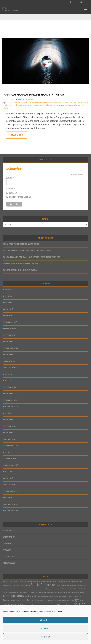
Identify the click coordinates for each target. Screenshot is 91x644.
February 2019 (10, 459)
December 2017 (10, 485)
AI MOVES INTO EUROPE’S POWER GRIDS (21, 244)
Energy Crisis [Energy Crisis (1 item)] (82, 585)
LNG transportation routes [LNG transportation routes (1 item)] (35, 592)
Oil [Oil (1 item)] (80, 596)
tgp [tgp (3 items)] (57, 604)
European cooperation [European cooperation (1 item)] (22, 589)
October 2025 (10, 335)
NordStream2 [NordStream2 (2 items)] (29, 596)
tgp (59, 105)
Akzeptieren (45, 620)
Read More (17, 135)
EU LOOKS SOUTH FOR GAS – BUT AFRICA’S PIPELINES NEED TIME (31, 257)
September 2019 (11, 446)
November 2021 (11, 407)
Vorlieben (45, 637)
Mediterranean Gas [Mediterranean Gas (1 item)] (50, 592)
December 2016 (10, 504)
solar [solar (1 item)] (81, 601)
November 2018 (11, 465)
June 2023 (8, 381)
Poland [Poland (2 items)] (7, 600)
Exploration (9, 537)
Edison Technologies (61, 102)
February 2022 (10, 400)
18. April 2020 (8, 99)
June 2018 (8, 472)
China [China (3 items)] (52, 585)
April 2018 (8, 478)
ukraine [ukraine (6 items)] (79, 604)
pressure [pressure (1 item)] (23, 601)
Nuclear (7, 550)
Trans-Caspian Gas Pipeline (70, 105)
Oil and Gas (29, 99)
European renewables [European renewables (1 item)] (53, 589)
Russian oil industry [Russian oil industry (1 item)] (40, 601)
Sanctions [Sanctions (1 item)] (50, 601)
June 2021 (8, 413)
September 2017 (11, 491)
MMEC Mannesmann (35, 105)
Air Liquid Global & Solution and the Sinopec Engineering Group (30, 102)
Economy (8, 530)
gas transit (23, 105)
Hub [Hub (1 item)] (9, 592)
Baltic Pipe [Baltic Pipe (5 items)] (39, 585)
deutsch (13, 193)
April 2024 (8, 355)
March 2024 (9, 361)
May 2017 (7, 498)
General (7, 543)
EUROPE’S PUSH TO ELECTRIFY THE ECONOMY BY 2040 (27, 251)
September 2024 (11, 348)
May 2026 (7, 303)
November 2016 (11, 511)
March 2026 (9, 316)
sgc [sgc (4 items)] (77, 600)
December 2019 (10, 439)
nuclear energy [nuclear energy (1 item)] (74, 596)
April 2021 (8, 420)
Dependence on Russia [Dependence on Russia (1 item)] (63, 585)
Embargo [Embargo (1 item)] (74, 585)
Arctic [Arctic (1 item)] (28, 585)
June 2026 (8, 296)
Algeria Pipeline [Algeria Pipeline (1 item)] (21, 585)
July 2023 (7, 374)
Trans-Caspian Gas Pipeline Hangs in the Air (33, 94)
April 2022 (8, 394)
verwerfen (45, 628)
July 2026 (7, 290)
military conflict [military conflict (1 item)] (79, 592)
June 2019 (8, 452)
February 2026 (10, 322)
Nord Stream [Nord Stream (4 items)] (12, 596)
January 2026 (10, 329)
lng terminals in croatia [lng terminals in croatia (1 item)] (18, 592)
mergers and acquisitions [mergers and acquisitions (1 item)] (65, 592)
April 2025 (8, 342)
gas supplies (14, 105)
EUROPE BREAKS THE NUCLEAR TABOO (20, 270)
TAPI (55, 105)
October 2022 (10, 387)
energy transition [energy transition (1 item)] (9, 589)
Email (10, 178)
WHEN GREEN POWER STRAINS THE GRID (21, 264)
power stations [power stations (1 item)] (15, 601)
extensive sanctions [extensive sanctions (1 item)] (67, 589)
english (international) (20, 197)
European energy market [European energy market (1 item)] (38, 589)
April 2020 (8, 433)
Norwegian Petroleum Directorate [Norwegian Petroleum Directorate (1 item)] (57, 596)
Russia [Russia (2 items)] (30, 600)
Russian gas (48, 105)
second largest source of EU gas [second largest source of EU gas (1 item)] (64, 601)
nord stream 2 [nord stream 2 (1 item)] (41, 596)
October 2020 (10, 426)
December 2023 (10, 368)
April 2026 (8, 309)
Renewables (9, 563)
